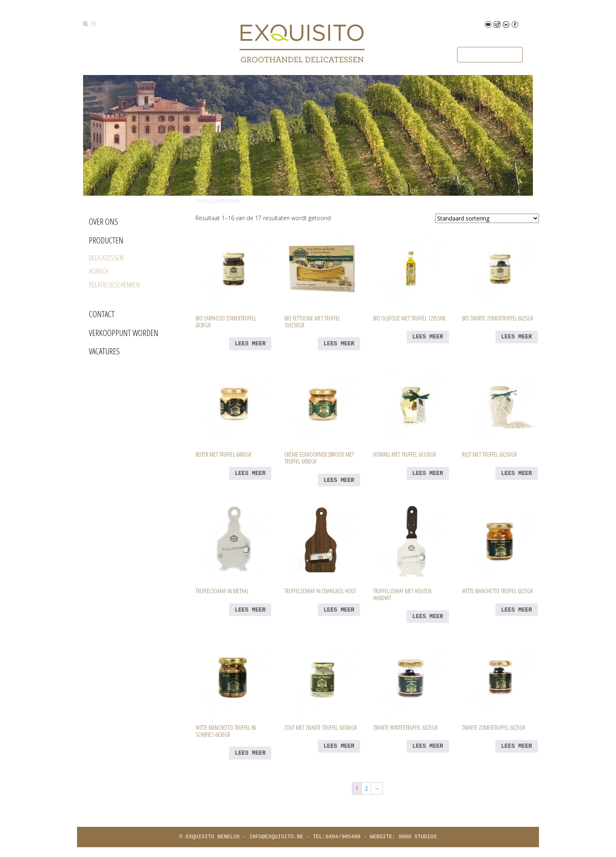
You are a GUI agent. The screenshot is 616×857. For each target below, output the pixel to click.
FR (93, 24)
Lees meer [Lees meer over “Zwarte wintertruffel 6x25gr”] (428, 746)
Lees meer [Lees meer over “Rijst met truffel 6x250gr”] (517, 473)
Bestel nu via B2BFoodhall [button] (490, 55)
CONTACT (102, 314)
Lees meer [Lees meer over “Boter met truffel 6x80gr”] (250, 473)
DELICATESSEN (106, 258)
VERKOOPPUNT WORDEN (124, 333)
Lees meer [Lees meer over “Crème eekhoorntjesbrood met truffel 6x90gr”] (339, 480)
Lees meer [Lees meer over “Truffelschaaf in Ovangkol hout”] (339, 610)
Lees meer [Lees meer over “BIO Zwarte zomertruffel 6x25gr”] (517, 337)
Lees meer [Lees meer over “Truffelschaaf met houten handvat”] (428, 616)
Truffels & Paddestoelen (218, 201)
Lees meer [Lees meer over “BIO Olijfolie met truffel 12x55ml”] (428, 337)
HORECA (99, 271)
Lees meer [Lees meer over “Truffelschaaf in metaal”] (250, 610)
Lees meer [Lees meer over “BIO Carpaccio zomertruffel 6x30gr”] (250, 344)
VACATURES (104, 351)
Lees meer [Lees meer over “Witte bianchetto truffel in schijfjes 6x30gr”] (250, 753)
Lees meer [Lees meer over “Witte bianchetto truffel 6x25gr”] (517, 610)
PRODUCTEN (106, 240)
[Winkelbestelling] (487, 218)
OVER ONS (103, 221)
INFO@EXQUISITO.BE (276, 837)
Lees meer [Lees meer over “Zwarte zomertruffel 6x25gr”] (517, 746)
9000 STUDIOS (418, 837)
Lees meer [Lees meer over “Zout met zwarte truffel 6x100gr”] (339, 746)
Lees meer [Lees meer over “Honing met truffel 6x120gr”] (428, 473)
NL (86, 24)
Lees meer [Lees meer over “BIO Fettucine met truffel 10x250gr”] (339, 344)
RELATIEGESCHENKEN (114, 285)
